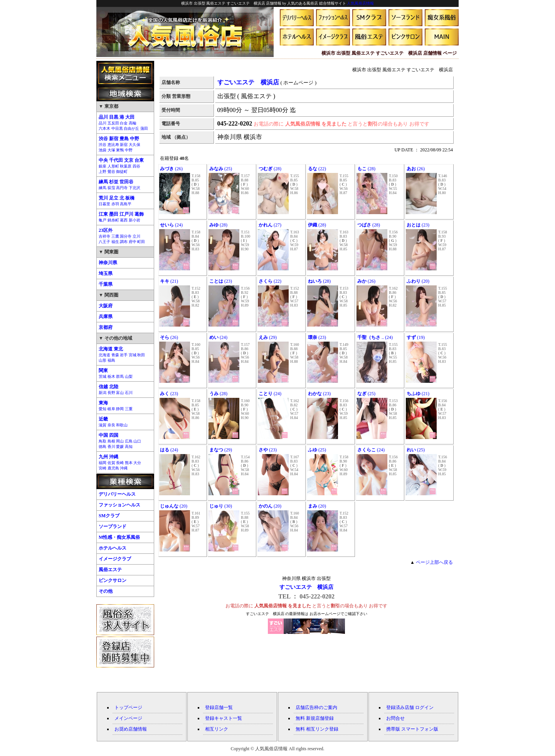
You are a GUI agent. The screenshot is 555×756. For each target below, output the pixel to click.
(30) (221, 506)
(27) (270, 225)
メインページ (128, 718)
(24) (171, 225)
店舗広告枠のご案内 (316, 707)
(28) (270, 169)
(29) (268, 337)
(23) (418, 225)
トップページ (128, 707)
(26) (171, 169)
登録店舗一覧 (219, 707)
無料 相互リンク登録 (317, 729)
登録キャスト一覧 (224, 718)
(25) (221, 169)
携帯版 (393, 729)
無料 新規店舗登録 (315, 718)
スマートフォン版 (420, 729)
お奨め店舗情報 (131, 729)
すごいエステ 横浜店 (306, 587)
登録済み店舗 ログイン (410, 707)
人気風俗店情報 (360, 3)
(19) (416, 337)
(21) (169, 281)
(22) (317, 169)
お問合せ (395, 718)
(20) (418, 281)
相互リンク (217, 729)
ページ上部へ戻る (434, 562)
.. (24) (375, 337)
